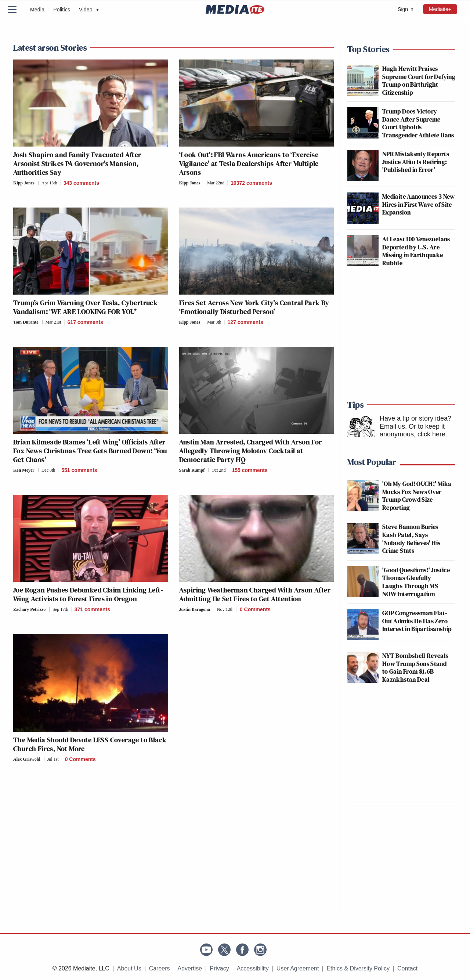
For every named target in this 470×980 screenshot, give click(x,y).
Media (37, 10)
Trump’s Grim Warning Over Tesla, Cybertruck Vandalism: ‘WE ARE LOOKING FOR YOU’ (85, 307)
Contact (407, 968)
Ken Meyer (24, 470)
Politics (62, 10)
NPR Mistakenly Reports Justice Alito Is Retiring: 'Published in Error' (416, 162)
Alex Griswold (27, 759)
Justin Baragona (195, 609)
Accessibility (253, 968)
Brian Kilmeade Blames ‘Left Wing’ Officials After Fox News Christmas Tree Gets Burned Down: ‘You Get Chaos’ (90, 451)
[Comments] (80, 183)
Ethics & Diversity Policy (358, 968)
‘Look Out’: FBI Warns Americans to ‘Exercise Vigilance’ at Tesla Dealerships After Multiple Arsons (249, 163)
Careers (160, 968)
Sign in (406, 9)
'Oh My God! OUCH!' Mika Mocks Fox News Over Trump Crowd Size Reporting (417, 496)
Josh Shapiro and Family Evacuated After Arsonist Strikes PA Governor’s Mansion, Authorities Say (77, 163)
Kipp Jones (24, 183)
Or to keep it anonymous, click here (413, 430)
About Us (129, 968)
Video (89, 10)
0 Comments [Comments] (255, 609)
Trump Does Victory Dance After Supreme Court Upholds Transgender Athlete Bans (418, 123)
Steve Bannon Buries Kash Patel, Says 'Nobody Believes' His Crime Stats (411, 538)
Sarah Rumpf (192, 470)
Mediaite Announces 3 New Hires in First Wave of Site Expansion (419, 204)
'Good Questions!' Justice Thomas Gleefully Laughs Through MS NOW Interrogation (416, 582)
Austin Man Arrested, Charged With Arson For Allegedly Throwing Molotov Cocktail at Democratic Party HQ (251, 451)
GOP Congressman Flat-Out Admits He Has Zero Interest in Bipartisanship (417, 621)
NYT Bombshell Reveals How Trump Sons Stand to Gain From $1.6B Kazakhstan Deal (415, 667)
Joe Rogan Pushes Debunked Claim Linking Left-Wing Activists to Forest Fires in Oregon (88, 594)
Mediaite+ (440, 9)
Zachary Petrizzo (29, 609)
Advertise (190, 968)
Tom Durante (26, 322)
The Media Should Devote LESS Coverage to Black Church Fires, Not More (90, 744)
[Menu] (17, 10)
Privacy (219, 968)
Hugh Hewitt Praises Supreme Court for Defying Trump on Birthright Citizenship (419, 80)
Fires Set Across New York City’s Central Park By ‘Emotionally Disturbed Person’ (254, 307)
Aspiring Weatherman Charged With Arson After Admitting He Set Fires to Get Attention (255, 594)
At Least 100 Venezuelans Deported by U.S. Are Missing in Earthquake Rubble (416, 251)
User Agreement (298, 968)
